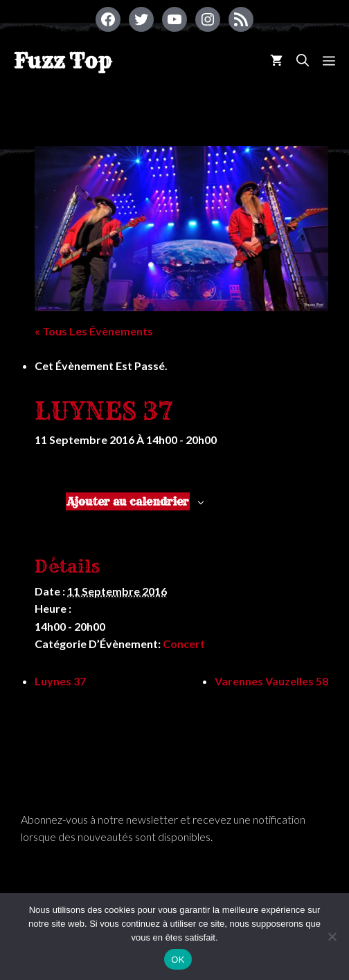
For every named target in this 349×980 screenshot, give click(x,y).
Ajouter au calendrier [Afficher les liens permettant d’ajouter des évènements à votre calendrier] (128, 501)
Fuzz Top (63, 61)
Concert (184, 644)
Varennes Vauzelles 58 (271, 681)
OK (178, 960)
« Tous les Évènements (94, 331)
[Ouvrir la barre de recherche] (303, 61)
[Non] (332, 936)
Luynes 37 (60, 681)
